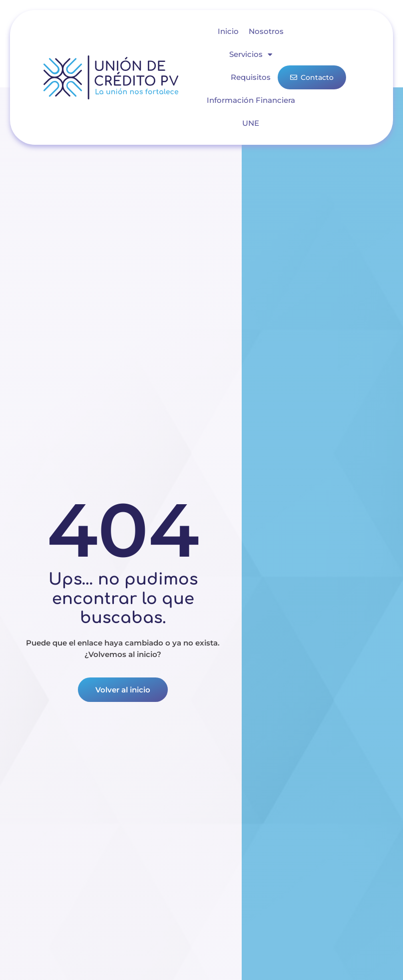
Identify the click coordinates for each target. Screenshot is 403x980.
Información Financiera (251, 100)
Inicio (228, 31)
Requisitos (251, 77)
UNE (251, 123)
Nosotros (266, 31)
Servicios (251, 55)
